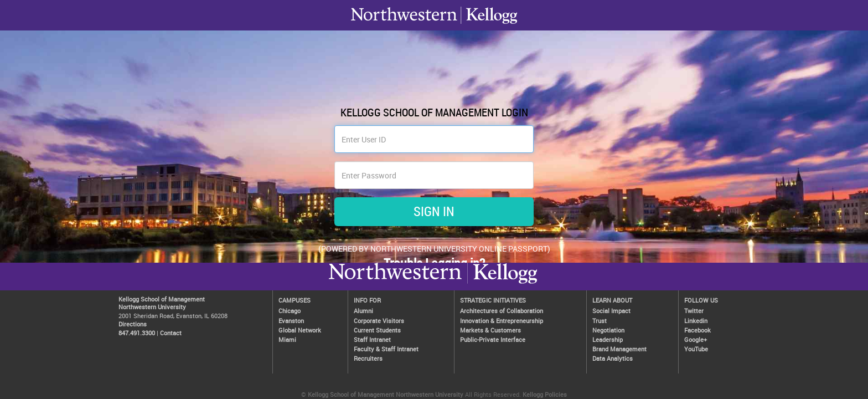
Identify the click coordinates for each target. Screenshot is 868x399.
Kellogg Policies (545, 394)
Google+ (696, 339)
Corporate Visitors (379, 321)
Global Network (300, 330)
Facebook (697, 330)
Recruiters (368, 358)
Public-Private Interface (493, 339)
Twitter (694, 311)
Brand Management (619, 349)
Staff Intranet (372, 339)
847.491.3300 (137, 333)
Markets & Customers (490, 330)
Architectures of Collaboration (502, 311)
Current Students (377, 330)
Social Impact (611, 311)
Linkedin (696, 321)
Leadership (608, 339)
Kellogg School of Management (162, 299)
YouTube (696, 349)
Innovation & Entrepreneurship (502, 321)
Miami (287, 339)
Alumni (363, 311)
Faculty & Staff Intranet (386, 349)
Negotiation (608, 330)
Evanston (291, 321)
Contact (171, 333)
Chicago (290, 311)
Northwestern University (502, 283)
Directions (133, 324)
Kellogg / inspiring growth (395, 283)
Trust (600, 321)
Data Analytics (613, 358)
